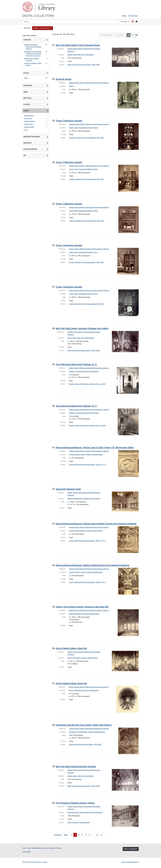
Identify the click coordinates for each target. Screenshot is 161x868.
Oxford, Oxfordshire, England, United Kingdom (84, 614)
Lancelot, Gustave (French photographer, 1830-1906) (87, 138)
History (124, 16)
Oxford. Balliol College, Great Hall (71, 648)
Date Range (28, 85)
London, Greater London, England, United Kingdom (86, 455)
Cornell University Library (34, 862)
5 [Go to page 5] (86, 835)
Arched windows (29, 127)
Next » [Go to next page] (66, 835)
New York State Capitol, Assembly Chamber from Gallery (82, 328)
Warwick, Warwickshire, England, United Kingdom (84, 499)
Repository (27, 143)
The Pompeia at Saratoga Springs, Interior (75, 803)
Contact (59, 848)
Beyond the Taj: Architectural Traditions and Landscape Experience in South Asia (33, 54)
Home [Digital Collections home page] (24, 848)
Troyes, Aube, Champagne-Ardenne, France (83, 128)
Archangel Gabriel (29, 121)
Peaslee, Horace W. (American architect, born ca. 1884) (87, 384)
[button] (43, 28)
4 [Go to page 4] (82, 835)
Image (26, 78)
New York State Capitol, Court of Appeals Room (78, 45)
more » (26, 130)
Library (47, 7)
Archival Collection (30, 149)
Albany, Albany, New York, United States (81, 55)
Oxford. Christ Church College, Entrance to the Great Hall (82, 607)
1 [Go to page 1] (72, 835)
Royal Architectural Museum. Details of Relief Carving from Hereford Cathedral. (93, 565)
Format (26, 73)
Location (27, 104)
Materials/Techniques (32, 137)
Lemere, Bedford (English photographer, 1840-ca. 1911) (87, 465)
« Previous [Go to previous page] (57, 835)
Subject (26, 111)
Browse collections (50, 848)
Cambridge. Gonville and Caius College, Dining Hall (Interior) (84, 725)
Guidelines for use (37, 848)
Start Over (27, 28)
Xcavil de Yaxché (64, 79)
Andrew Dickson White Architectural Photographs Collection (33, 47)
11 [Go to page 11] (102, 835)
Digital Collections (38, 15)
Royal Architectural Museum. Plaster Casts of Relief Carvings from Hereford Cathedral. (96, 524)
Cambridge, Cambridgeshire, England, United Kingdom (87, 732)
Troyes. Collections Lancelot (69, 121)
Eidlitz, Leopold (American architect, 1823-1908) (83, 65)
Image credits (27, 852)
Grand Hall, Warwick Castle (68, 489)
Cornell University (28, 7)
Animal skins (28, 118)
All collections (133, 16)
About (29, 848)
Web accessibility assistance (130, 862)
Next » (73, 34)
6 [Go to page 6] (89, 835)
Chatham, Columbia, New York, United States (84, 371)
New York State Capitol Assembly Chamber (76, 766)
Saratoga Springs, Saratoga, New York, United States (85, 812)
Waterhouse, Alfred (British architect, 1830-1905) (85, 745)
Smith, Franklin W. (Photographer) (79, 823)
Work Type (27, 98)
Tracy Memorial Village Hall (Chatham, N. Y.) (76, 364)
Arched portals (29, 124)
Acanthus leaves (29, 116)
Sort (107, 35)
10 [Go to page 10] (97, 835)
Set (25, 155)
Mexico (71, 86)
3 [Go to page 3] (79, 835)
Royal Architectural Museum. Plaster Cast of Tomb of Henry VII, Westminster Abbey (95, 448)
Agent (26, 92)
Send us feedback (131, 849)
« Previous (56, 34)
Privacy (45, 862)
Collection (27, 40)
